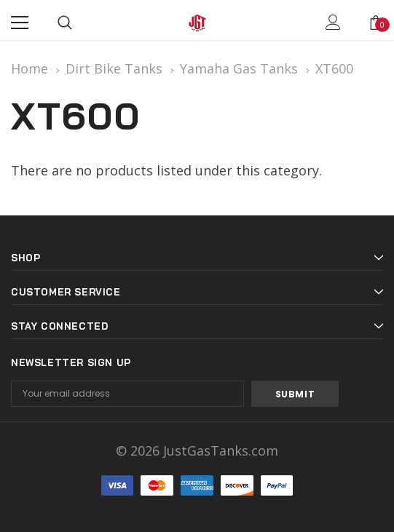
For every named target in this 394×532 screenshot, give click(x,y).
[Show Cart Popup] (376, 23)
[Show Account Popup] (333, 23)
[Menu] (20, 23)
